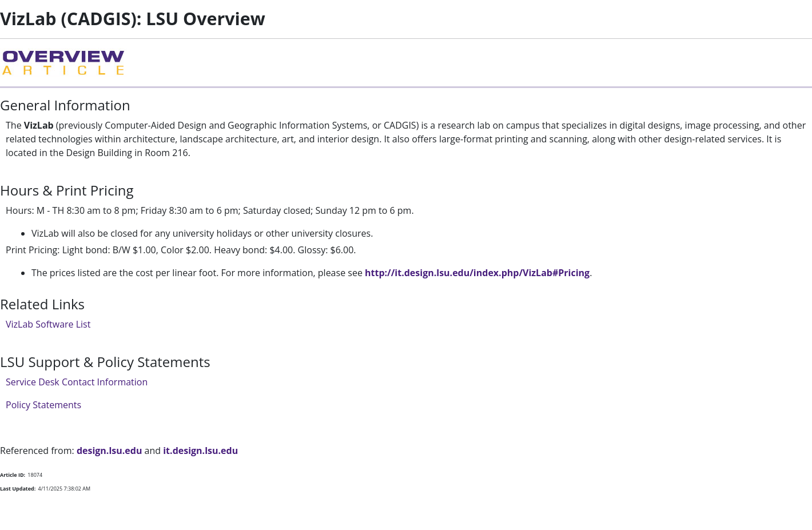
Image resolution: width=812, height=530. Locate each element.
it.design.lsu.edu (200, 451)
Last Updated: (18, 489)
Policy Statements (43, 405)
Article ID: (13, 475)
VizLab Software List (48, 324)
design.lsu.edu (110, 451)
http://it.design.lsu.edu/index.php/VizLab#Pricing (477, 273)
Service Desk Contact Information (77, 382)
